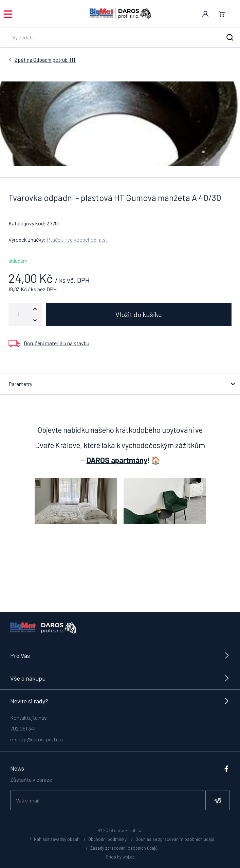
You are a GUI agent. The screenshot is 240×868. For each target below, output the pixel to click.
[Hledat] (230, 38)
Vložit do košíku (139, 314)
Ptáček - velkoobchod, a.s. (77, 239)
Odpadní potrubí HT (45, 60)
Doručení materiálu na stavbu (57, 343)
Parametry (20, 384)
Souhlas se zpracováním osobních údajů (175, 839)
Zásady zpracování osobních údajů (124, 848)
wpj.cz (128, 857)
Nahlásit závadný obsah (57, 839)
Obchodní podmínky (107, 839)
